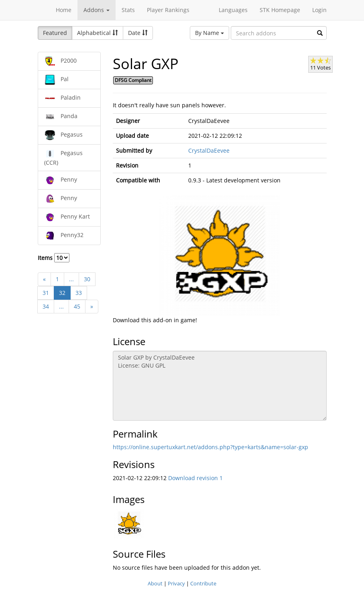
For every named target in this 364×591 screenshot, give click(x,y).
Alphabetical (98, 33)
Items (54, 258)
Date (138, 33)
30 (87, 279)
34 (46, 306)
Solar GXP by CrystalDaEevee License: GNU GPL (220, 386)
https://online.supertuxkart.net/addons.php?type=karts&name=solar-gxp (210, 447)
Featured (55, 33)
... (71, 279)
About (155, 583)
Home (64, 10)
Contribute (203, 583)
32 (62, 293)
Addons (97, 10)
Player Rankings (168, 10)
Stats (128, 10)
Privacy (176, 583)
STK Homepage (280, 10)
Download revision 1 (195, 478)
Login (319, 10)
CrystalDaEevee (209, 150)
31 (46, 293)
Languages (233, 10)
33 (79, 293)
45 (77, 306)
